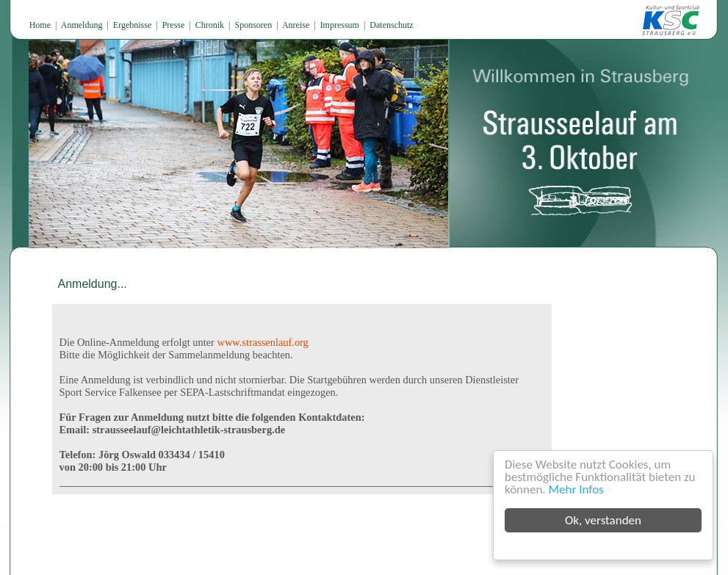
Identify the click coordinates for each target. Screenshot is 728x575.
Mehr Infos (576, 489)
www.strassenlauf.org (263, 342)
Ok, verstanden (603, 520)
